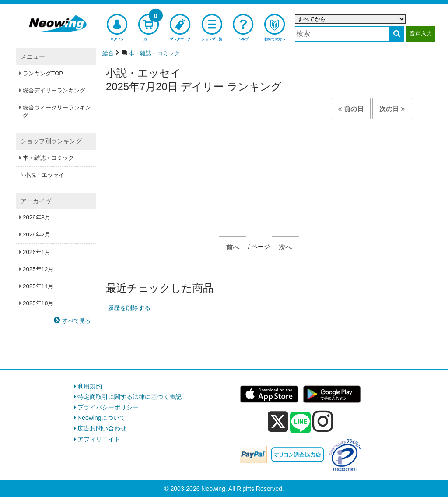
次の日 (392, 109)
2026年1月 (37, 252)
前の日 (350, 109)
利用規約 (90, 386)
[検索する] (397, 34)
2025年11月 (38, 286)
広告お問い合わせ (102, 428)
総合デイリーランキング (54, 90)
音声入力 (421, 33)
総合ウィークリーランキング (57, 111)
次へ (285, 247)
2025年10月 (38, 303)
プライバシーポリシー (108, 407)
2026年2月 (37, 234)
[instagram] (323, 421)
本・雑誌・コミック (48, 158)
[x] (278, 422)
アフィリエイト (99, 439)
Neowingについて (101, 418)
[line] (301, 423)
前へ (233, 247)
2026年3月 (37, 217)
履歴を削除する (129, 308)
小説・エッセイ (44, 175)
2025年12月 (38, 269)
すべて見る (76, 321)
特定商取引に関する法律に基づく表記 (129, 397)
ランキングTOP (43, 73)
